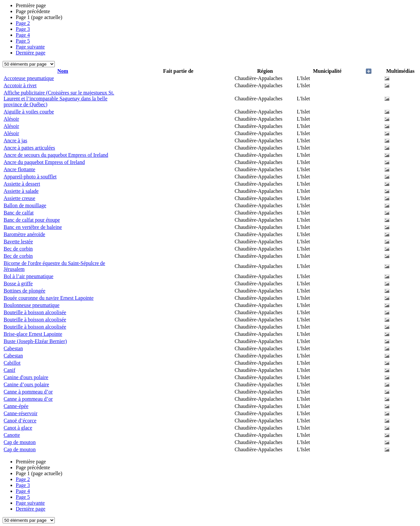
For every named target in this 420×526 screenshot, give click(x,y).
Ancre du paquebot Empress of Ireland (44, 162)
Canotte (12, 435)
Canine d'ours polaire (26, 377)
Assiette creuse (19, 198)
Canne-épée (16, 406)
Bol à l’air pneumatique (29, 276)
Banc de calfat (19, 213)
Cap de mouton (20, 442)
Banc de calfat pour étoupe (32, 220)
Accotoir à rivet (20, 85)
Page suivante (30, 47)
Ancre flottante (19, 169)
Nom (63, 71)
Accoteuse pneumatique (29, 78)
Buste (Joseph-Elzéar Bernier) (35, 341)
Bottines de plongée (24, 291)
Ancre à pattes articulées (29, 148)
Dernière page (31, 53)
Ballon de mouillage (25, 205)
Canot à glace (18, 428)
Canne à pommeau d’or (28, 392)
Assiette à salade (21, 191)
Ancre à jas (15, 141)
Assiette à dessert (22, 184)
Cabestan (13, 348)
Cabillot (12, 363)
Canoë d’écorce (20, 421)
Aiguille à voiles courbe (29, 112)
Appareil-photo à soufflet (30, 177)
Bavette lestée (18, 242)
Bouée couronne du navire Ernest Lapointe (49, 298)
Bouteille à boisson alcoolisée (35, 312)
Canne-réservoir (21, 413)
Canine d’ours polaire (26, 384)
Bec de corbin (18, 249)
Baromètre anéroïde (24, 234)
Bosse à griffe (18, 283)
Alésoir (11, 119)
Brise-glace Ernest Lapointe (33, 334)
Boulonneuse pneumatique (31, 305)
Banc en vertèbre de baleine (33, 227)
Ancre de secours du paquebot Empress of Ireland (56, 155)
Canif (10, 370)
